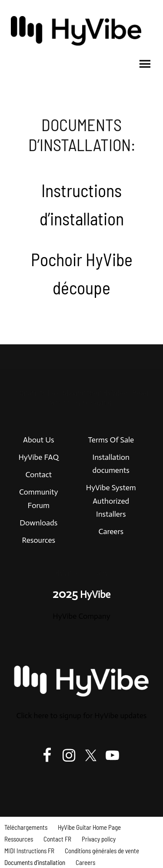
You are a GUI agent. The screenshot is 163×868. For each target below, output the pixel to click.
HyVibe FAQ (38, 457)
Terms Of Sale (111, 440)
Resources (38, 540)
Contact (38, 475)
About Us (38, 440)
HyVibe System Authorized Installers (111, 501)
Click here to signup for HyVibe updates (82, 716)
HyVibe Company (81, 616)
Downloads (38, 523)
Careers (111, 531)
